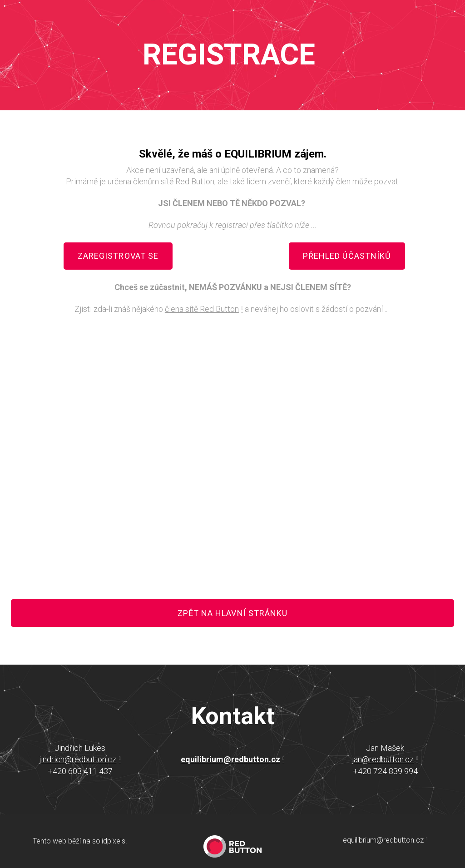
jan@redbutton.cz (383, 759)
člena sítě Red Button (202, 309)
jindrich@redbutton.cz (78, 759)
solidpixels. (110, 841)
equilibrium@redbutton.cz (230, 759)
